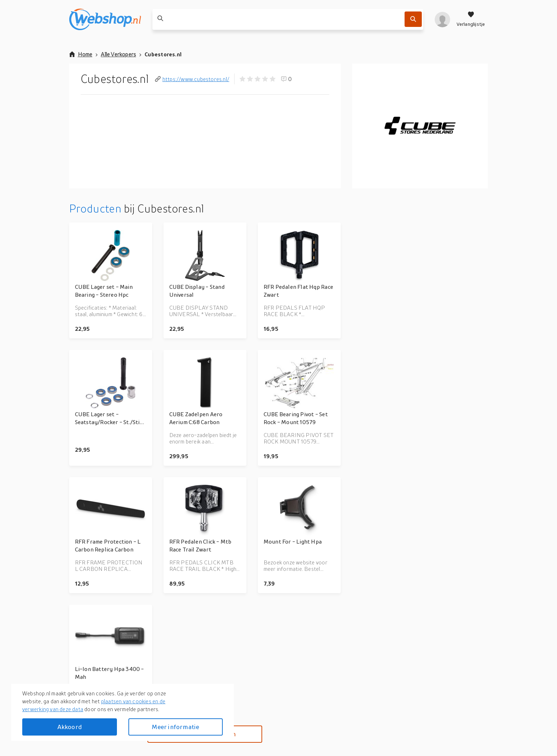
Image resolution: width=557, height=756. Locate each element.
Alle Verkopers (118, 54)
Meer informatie (175, 727)
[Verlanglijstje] (471, 19)
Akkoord (70, 727)
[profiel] (442, 19)
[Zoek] (413, 19)
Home (81, 54)
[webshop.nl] (105, 19)
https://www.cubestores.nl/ (192, 79)
